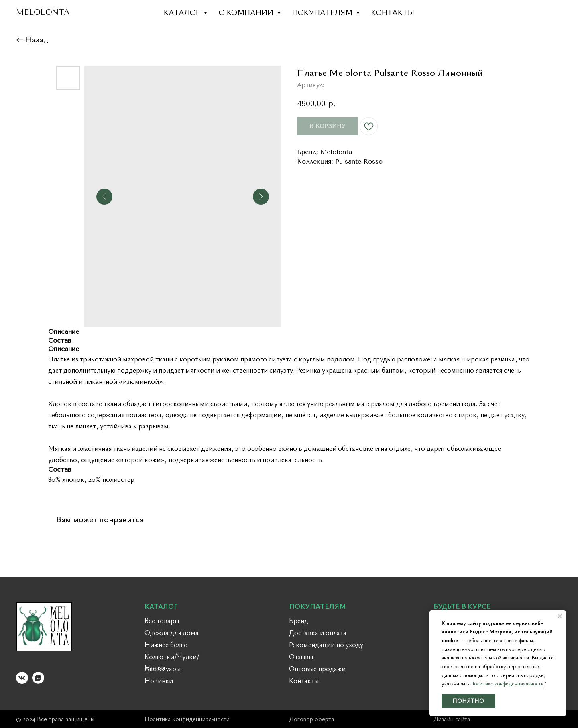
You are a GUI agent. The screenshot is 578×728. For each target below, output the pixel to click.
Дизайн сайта (452, 719)
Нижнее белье (166, 644)
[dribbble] (536, 12)
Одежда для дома (172, 632)
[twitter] (519, 12)
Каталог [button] (183, 12)
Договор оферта (312, 719)
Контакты (393, 12)
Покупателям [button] (323, 12)
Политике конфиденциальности (507, 683)
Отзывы (301, 656)
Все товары (162, 620)
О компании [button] (247, 12)
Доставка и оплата (318, 632)
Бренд (299, 620)
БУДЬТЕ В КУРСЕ (462, 606)
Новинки (159, 680)
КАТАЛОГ (161, 606)
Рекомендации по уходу (326, 644)
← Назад (32, 39)
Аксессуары (163, 668)
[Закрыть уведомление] (560, 616)
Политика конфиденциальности (187, 719)
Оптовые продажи (317, 668)
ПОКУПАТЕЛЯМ (317, 606)
